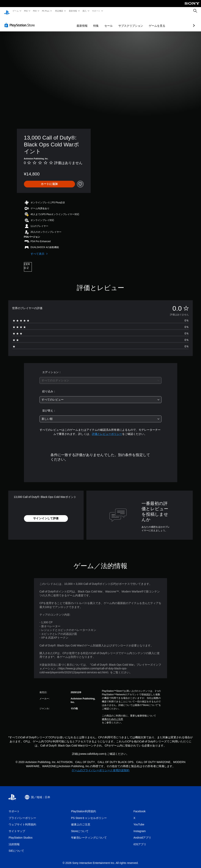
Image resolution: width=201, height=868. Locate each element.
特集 (75, 22)
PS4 (35, 11)
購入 (85, 11)
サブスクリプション (110, 22)
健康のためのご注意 (112, 715)
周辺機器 (59, 11)
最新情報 (73, 11)
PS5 (26, 11)
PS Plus (46, 11)
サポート (96, 11)
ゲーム (15, 11)
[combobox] (100, 377)
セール (88, 22)
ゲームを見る (136, 22)
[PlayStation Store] (20, 21)
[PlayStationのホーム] (7, 11)
